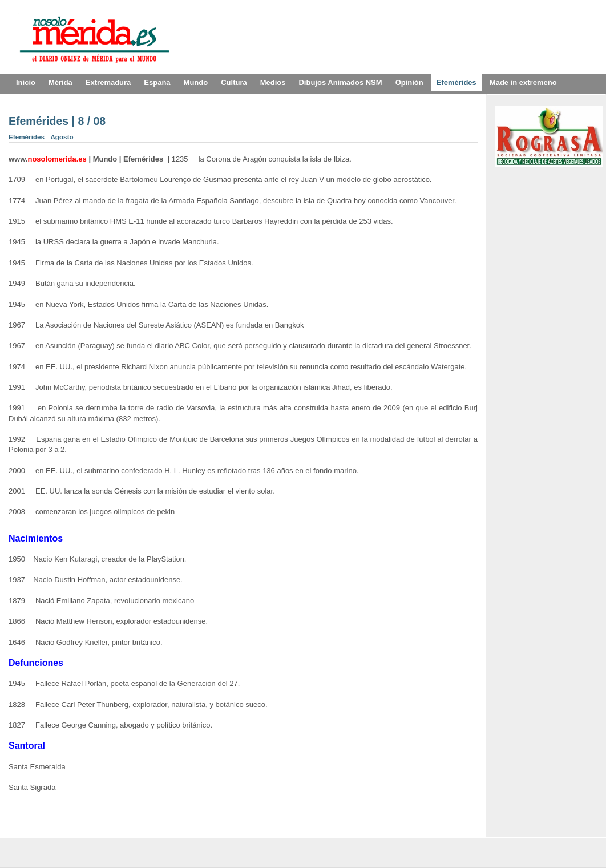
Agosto (62, 137)
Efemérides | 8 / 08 (57, 121)
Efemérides (27, 137)
